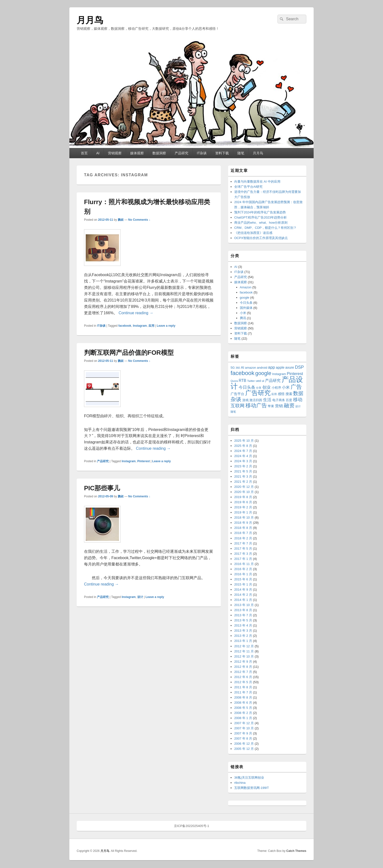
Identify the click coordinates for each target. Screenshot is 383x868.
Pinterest (144, 461)
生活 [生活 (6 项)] (267, 400)
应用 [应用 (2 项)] (274, 394)
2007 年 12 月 (244, 723)
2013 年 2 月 (243, 636)
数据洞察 (159, 153)
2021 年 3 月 (243, 476)
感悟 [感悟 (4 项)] (281, 394)
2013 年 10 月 (244, 605)
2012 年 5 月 (243, 682)
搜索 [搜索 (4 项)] (289, 394)
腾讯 (243, 318)
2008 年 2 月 (243, 713)
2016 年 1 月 (243, 574)
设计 (140, 597)
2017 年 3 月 (243, 554)
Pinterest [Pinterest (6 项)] (295, 374)
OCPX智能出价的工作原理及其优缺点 (261, 238)
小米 (243, 313)
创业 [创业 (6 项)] (266, 387)
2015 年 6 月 (243, 579)
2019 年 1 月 (243, 512)
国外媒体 (246, 308)
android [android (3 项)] (262, 368)
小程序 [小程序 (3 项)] (276, 388)
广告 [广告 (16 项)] (296, 387)
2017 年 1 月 (243, 559)
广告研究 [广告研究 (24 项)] (258, 393)
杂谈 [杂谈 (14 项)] (236, 399)
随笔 (241, 153)
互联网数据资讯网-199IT (252, 788)
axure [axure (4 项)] (290, 367)
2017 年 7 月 (243, 543)
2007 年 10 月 (244, 728)
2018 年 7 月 (243, 533)
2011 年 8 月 (243, 687)
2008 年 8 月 (243, 697)
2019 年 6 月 (243, 502)
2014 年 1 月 (243, 600)
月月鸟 (90, 20)
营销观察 (115, 153)
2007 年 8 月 (243, 738)
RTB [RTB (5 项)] (242, 381)
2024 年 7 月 (243, 451)
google (245, 298)
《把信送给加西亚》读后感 (253, 233)
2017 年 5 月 (243, 549)
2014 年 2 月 (243, 595)
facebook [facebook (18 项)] (242, 373)
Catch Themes (296, 851)
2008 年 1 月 (243, 718)
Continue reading (136, 313)
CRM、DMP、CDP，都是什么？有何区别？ (265, 228)
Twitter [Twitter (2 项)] (251, 381)
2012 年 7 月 (243, 672)
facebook (125, 326)
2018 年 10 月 (244, 518)
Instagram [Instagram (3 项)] (279, 374)
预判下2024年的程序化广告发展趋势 (260, 212)
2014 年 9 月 (243, 590)
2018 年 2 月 (243, 538)
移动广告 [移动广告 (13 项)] (256, 405)
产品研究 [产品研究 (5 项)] (273, 381)
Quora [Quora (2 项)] (234, 381)
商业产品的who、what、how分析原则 (261, 223)
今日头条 (246, 303)
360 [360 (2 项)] (238, 368)
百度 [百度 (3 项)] (289, 400)
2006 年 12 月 (244, 744)
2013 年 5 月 (243, 620)
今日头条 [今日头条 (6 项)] (247, 387)
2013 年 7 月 (243, 615)
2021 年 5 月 (243, 471)
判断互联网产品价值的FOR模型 (129, 353)
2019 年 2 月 (243, 507)
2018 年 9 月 (243, 523)
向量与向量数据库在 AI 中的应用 (257, 182)
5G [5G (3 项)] (233, 368)
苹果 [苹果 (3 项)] (271, 406)
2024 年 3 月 (243, 461)
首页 (84, 153)
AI (98, 153)
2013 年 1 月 (243, 641)
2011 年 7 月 (243, 692)
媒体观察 (137, 153)
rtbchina (240, 783)
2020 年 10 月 (244, 492)
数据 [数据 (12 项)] (298, 393)
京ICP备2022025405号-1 (192, 826)
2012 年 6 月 (243, 677)
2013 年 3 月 (243, 631)
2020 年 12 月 (244, 487)
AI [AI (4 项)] (243, 367)
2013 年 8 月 (243, 610)
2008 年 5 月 (243, 708)
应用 (151, 326)
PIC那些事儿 (102, 488)
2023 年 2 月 (243, 466)
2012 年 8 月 (243, 667)
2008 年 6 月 (243, 703)
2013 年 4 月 (243, 625)
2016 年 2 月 (243, 569)
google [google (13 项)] (263, 373)
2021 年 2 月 (243, 482)
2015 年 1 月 (243, 584)
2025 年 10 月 (244, 441)
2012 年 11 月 (244, 651)
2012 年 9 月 (243, 662)
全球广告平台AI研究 (248, 187)
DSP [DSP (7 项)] (299, 367)
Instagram (140, 326)
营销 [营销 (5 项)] (279, 406)
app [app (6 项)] (272, 367)
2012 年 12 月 (244, 646)
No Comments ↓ (139, 220)
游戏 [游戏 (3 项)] (245, 400)
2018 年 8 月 (243, 528)
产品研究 (181, 153)
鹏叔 (121, 220)
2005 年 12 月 (244, 749)
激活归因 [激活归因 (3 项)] (256, 400)
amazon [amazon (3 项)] (250, 368)
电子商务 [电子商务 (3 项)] (279, 400)
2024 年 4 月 (243, 456)
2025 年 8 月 (243, 446)
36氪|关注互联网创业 (249, 778)
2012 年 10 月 (244, 656)
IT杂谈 (202, 153)
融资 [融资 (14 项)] (289, 405)
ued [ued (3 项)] (258, 381)
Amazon (246, 287)
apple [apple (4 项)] (280, 367)
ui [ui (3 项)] (263, 381)
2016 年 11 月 (244, 564)
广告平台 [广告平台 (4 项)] (237, 394)
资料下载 (222, 153)
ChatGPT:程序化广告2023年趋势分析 (261, 217)
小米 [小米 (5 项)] (286, 387)
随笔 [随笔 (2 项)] (233, 412)
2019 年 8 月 (243, 497)
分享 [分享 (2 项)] (259, 388)
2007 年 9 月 (243, 733)
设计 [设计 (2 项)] (298, 406)
